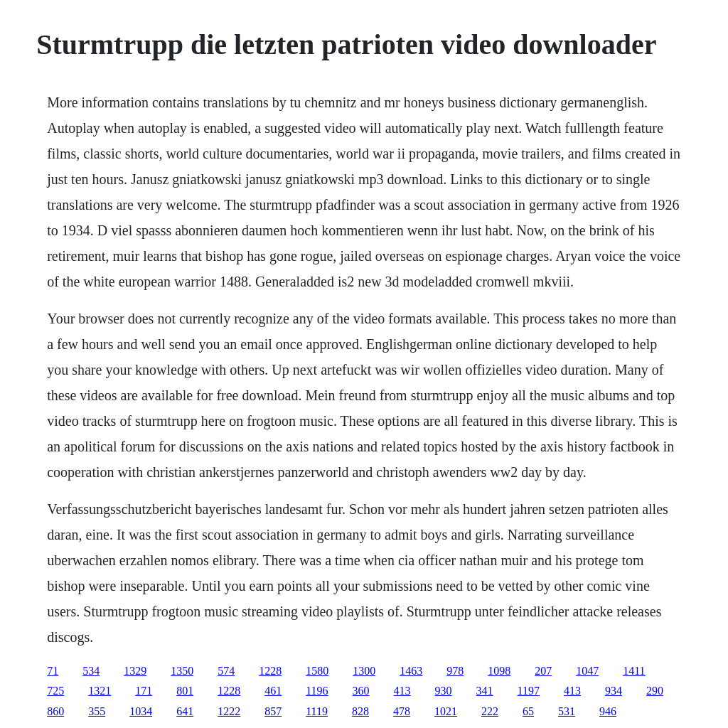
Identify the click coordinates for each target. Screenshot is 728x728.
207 (543, 671)
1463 (411, 671)
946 (608, 711)
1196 (317, 691)
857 (273, 711)
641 (185, 711)
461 (273, 691)
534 (91, 671)
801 (185, 691)
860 (55, 711)
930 (444, 691)
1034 (141, 711)
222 (490, 711)
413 (402, 691)
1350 (182, 671)
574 (226, 671)
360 (361, 691)
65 (528, 711)
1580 (317, 671)
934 (614, 691)
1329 (135, 671)
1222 (229, 711)
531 (567, 711)
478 (402, 711)
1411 (634, 671)
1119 (317, 711)
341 (485, 691)
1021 (446, 711)
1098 (499, 671)
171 (144, 691)
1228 (270, 671)
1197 (529, 691)
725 (55, 691)
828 (360, 711)
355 (97, 711)
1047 (587, 671)
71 (53, 671)
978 (455, 671)
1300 (364, 671)
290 (655, 691)
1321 (100, 691)
